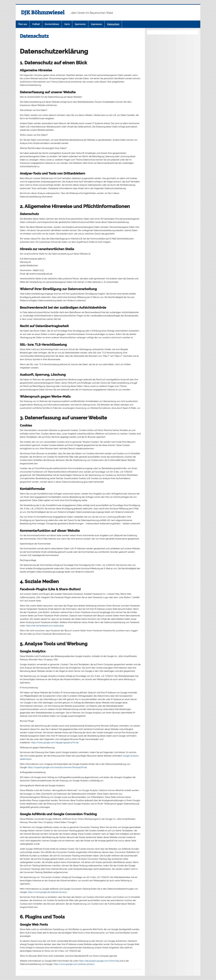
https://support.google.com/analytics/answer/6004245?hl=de (57, 767)
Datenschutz (113, 24)
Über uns (23, 24)
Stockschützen (52, 24)
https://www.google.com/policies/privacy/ (74, 964)
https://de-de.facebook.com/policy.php (45, 626)
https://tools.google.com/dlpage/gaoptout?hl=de (55, 743)
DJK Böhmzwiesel (43, 13)
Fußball (36, 24)
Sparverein (80, 24)
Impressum (96, 24)
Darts (67, 24)
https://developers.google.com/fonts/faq (99, 961)
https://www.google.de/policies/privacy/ (48, 892)
